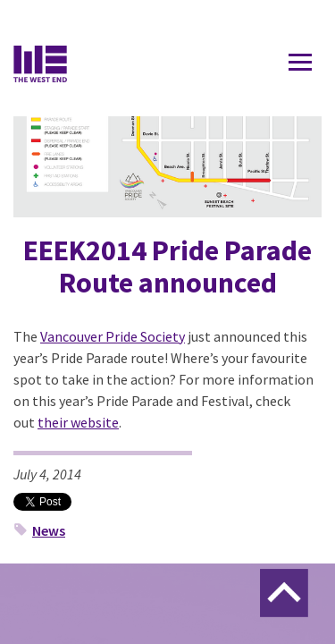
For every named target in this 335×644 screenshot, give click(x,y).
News (49, 530)
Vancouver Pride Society (113, 336)
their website (78, 422)
